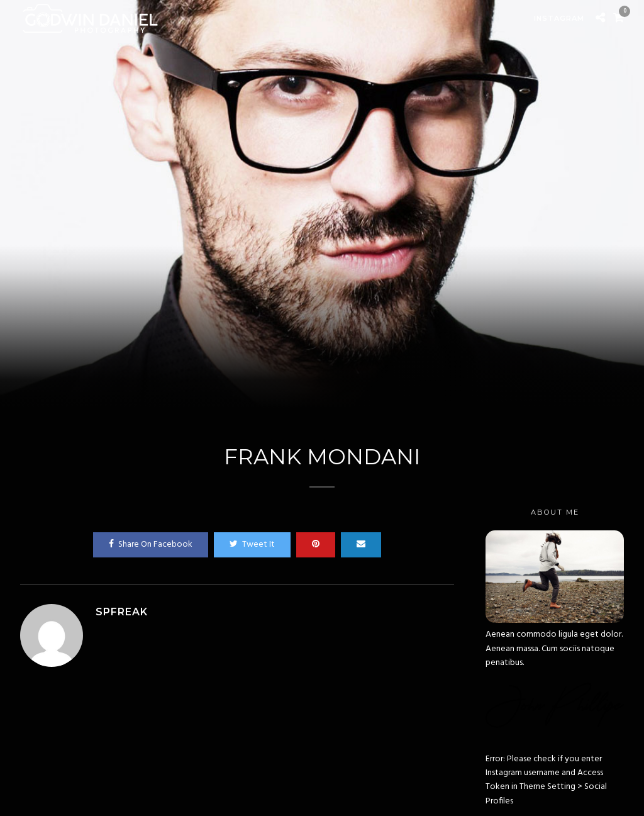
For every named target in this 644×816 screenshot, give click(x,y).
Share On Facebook (151, 545)
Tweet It (252, 545)
